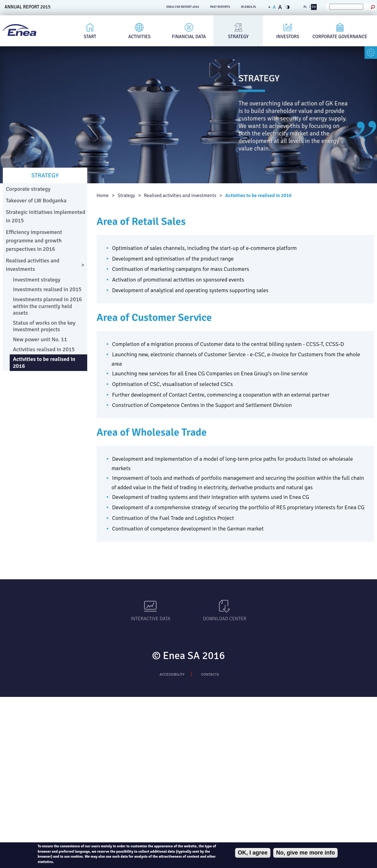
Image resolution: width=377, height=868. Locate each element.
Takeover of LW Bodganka (36, 201)
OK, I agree (253, 853)
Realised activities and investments (180, 195)
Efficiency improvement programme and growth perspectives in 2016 (34, 241)
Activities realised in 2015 (44, 349)
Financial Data (189, 37)
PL (305, 7)
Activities (139, 37)
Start (90, 37)
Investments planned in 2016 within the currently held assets (47, 306)
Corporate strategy (28, 189)
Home (103, 195)
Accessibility (172, 674)
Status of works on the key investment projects (44, 326)
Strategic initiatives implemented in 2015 (46, 216)
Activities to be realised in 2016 (259, 195)
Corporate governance (340, 37)
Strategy (238, 37)
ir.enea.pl (249, 7)
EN (314, 7)
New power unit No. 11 (40, 339)
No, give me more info (305, 853)
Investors (288, 37)
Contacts (210, 674)
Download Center (225, 619)
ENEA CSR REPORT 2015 (183, 7)
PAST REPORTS (220, 7)
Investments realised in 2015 (47, 289)
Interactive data (151, 619)
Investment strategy (37, 280)
